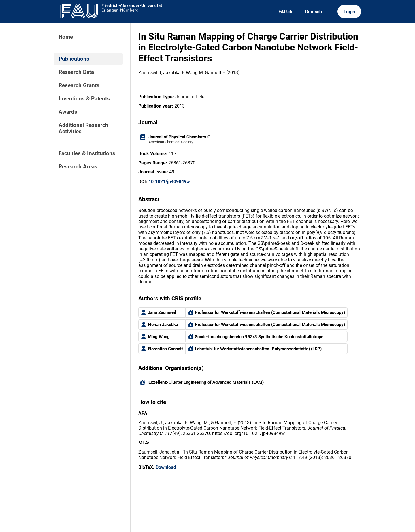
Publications (74, 59)
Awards (68, 112)
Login (349, 12)
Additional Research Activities (83, 128)
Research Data (76, 72)
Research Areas (78, 167)
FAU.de (286, 12)
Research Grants (79, 85)
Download (166, 467)
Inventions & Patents (84, 99)
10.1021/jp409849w (169, 182)
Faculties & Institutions (87, 153)
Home (66, 37)
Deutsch (314, 12)
